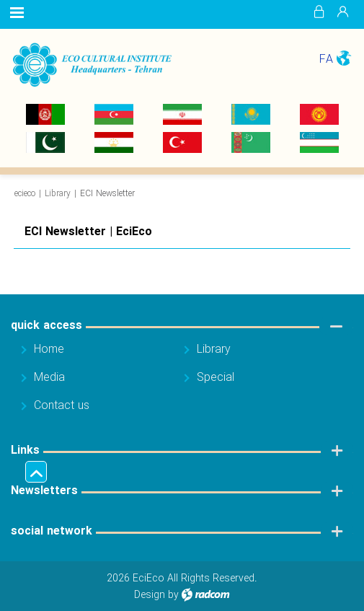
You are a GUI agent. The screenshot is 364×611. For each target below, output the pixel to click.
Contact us (62, 406)
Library (58, 194)
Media (49, 378)
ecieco (25, 194)
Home (49, 350)
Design (150, 595)
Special (216, 378)
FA (326, 60)
